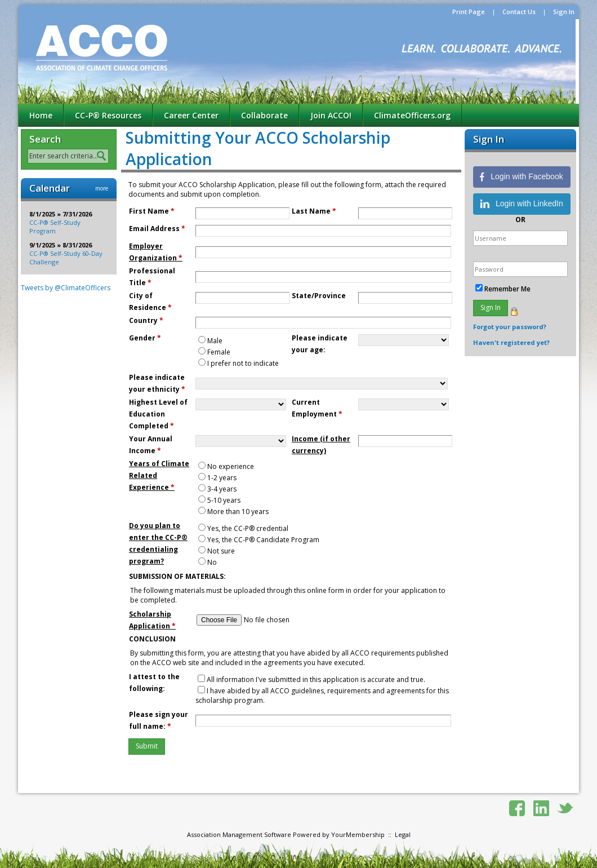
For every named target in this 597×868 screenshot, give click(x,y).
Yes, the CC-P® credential (248, 528)
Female (219, 352)
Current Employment (317, 408)
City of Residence (150, 302)
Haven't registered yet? (511, 342)
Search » (103, 157)
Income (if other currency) (321, 445)
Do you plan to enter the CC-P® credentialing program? (158, 543)
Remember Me (507, 289)
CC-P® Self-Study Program (55, 227)
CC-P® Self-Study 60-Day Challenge (66, 258)
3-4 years (222, 489)
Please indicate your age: (320, 344)
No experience (231, 466)
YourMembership (358, 834)
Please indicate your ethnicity (157, 383)
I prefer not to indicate (243, 363)
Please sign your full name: (159, 720)
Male (215, 341)
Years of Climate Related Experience (159, 475)
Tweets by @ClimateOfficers (66, 288)
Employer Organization (156, 252)
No (212, 562)
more (102, 188)
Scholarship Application (152, 620)
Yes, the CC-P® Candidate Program (263, 540)
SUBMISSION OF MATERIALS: (177, 576)
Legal (403, 834)
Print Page (469, 12)
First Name (152, 211)
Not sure (221, 551)
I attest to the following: (154, 683)
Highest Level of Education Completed (158, 414)
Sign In (564, 12)
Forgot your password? (510, 327)
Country (146, 320)
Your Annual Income (151, 445)
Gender (145, 338)
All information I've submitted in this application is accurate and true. (316, 679)
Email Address (157, 229)
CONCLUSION (152, 639)
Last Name (314, 211)
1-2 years (222, 478)
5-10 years (224, 500)
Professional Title (152, 277)
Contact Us (519, 12)
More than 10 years (238, 511)
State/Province (319, 296)
